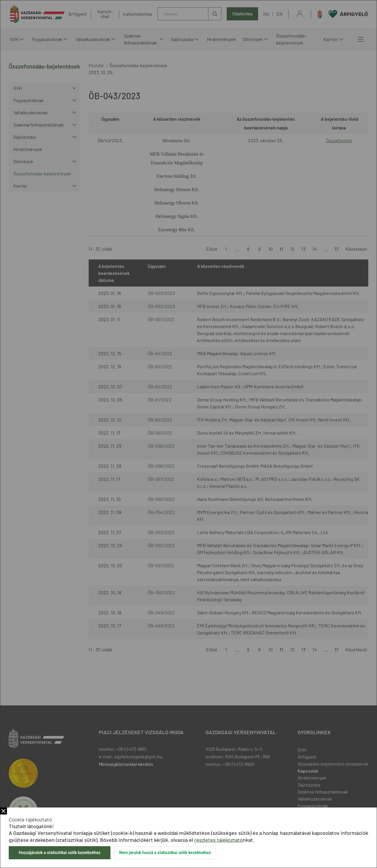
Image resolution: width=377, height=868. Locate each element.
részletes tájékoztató (218, 840)
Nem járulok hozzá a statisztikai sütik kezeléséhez (165, 853)
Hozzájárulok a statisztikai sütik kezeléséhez (59, 853)
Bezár (3, 811)
